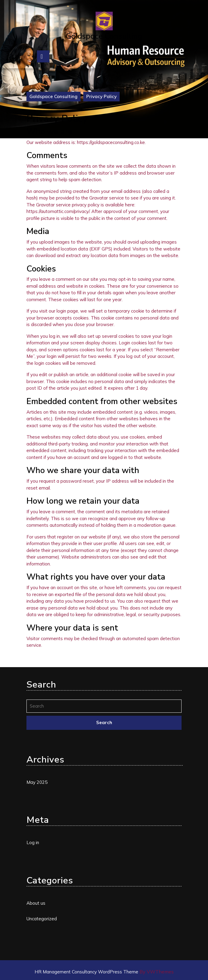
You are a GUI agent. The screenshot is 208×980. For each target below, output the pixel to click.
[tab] (43, 56)
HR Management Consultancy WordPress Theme (87, 972)
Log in (33, 842)
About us (36, 903)
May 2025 (37, 782)
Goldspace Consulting (104, 36)
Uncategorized (42, 919)
